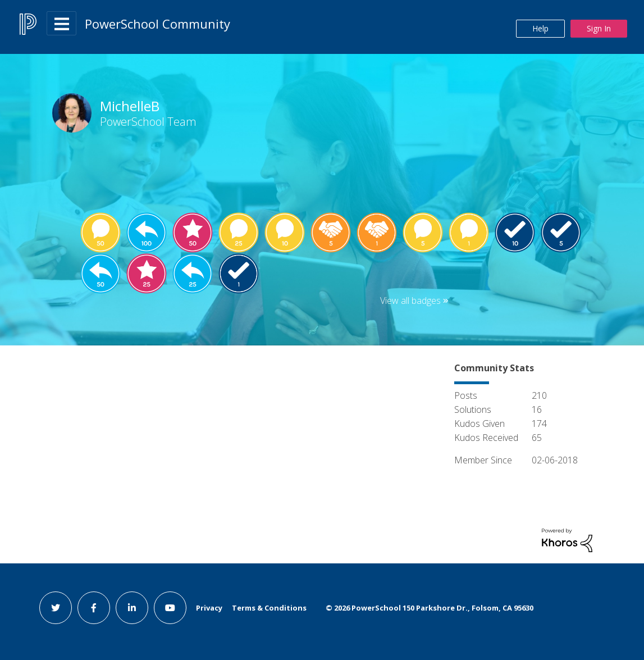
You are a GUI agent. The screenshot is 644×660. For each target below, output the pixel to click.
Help (540, 28)
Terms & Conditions (269, 608)
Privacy (209, 608)
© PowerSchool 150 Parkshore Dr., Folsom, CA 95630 (430, 608)
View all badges (410, 301)
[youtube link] (170, 608)
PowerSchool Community (157, 24)
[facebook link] (94, 608)
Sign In (599, 28)
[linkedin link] (132, 608)
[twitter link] (56, 608)
